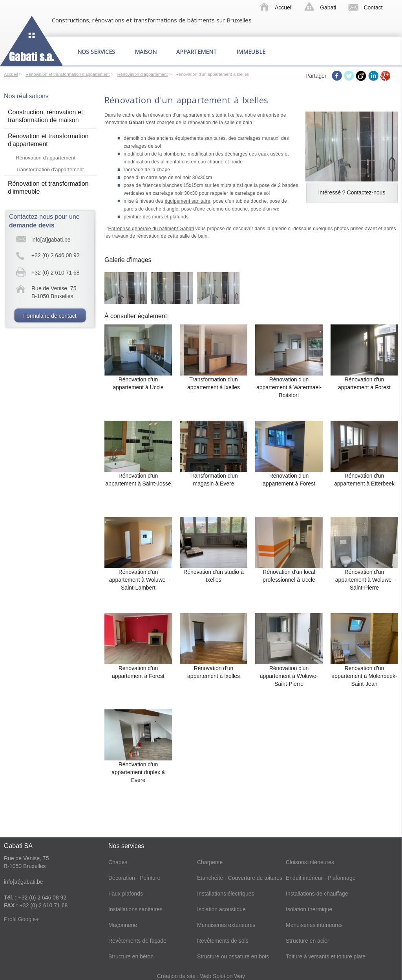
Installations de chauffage (317, 894)
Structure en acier (308, 941)
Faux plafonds (126, 894)
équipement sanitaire (187, 201)
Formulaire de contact (50, 316)
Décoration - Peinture (134, 878)
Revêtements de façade (137, 941)
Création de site (177, 976)
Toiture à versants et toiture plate (326, 956)
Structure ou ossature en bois (233, 956)
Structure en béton (131, 956)
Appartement (196, 52)
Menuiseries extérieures (226, 925)
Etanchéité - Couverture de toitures (240, 878)
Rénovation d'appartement (143, 74)
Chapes (118, 862)
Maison (146, 52)
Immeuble (251, 52)
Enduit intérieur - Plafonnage (321, 878)
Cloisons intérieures (310, 862)
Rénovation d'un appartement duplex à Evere (138, 772)
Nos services (96, 52)
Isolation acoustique (221, 909)
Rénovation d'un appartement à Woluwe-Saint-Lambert (138, 580)
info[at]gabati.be (51, 240)
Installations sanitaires (135, 909)
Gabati (328, 7)
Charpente (210, 862)
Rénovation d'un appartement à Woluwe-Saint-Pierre (364, 580)
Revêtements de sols (223, 941)
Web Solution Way (223, 976)
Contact (373, 7)
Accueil (284, 7)
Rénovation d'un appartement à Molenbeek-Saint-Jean (364, 676)
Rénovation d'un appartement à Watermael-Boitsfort (289, 387)
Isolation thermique (309, 909)
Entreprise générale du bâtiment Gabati (151, 229)
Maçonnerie (123, 925)
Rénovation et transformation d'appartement (68, 74)
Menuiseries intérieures (314, 925)
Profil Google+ (21, 919)
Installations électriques (226, 894)
